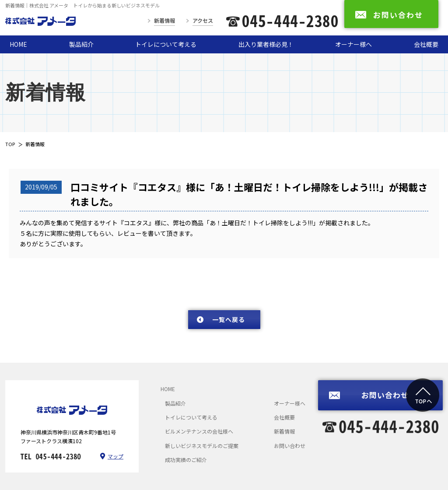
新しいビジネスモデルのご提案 (202, 446)
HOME (18, 44)
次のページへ (405, 294)
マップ (115, 456)
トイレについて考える (166, 44)
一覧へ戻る (229, 319)
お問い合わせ (290, 446)
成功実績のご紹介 (186, 460)
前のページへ (42, 294)
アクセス (203, 20)
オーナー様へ (353, 44)
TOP (10, 144)
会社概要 (426, 44)
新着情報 (164, 20)
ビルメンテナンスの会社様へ (199, 431)
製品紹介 (81, 44)
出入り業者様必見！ (266, 44)
